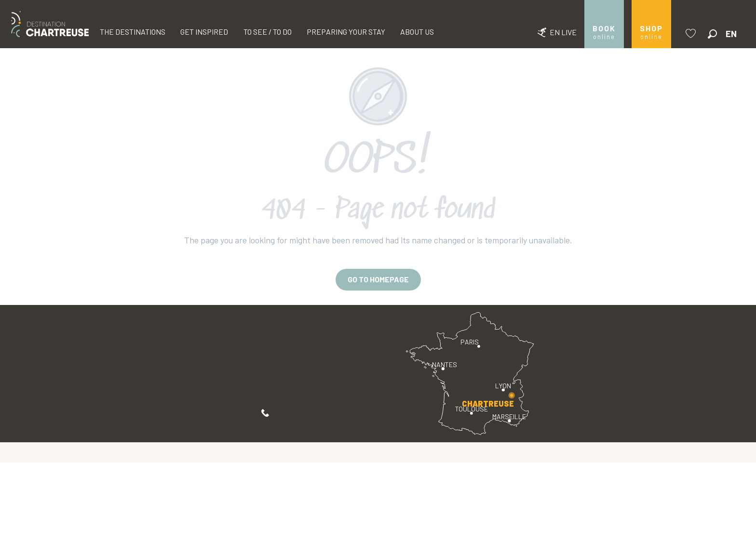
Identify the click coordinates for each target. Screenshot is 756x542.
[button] (712, 34)
